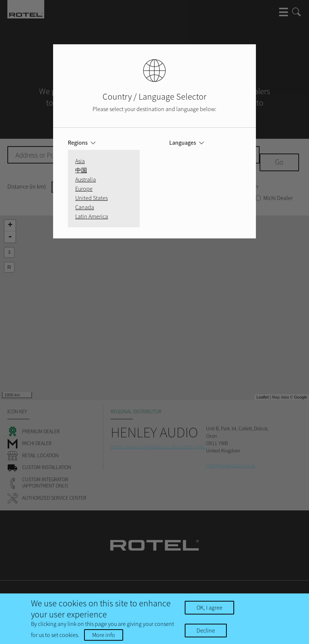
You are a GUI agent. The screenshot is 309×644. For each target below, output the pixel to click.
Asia (80, 161)
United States (91, 198)
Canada (85, 207)
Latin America (92, 216)
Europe (84, 189)
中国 (81, 170)
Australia (86, 179)
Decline (206, 630)
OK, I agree (209, 607)
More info (104, 635)
